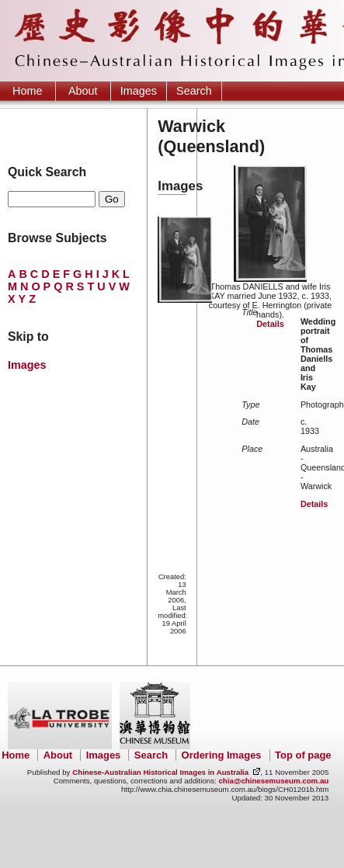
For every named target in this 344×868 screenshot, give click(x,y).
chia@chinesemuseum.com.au (273, 781)
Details (270, 324)
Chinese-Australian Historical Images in (160, 772)
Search (194, 91)
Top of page (303, 755)
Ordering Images (222, 755)
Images (139, 91)
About (83, 91)
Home (27, 91)
